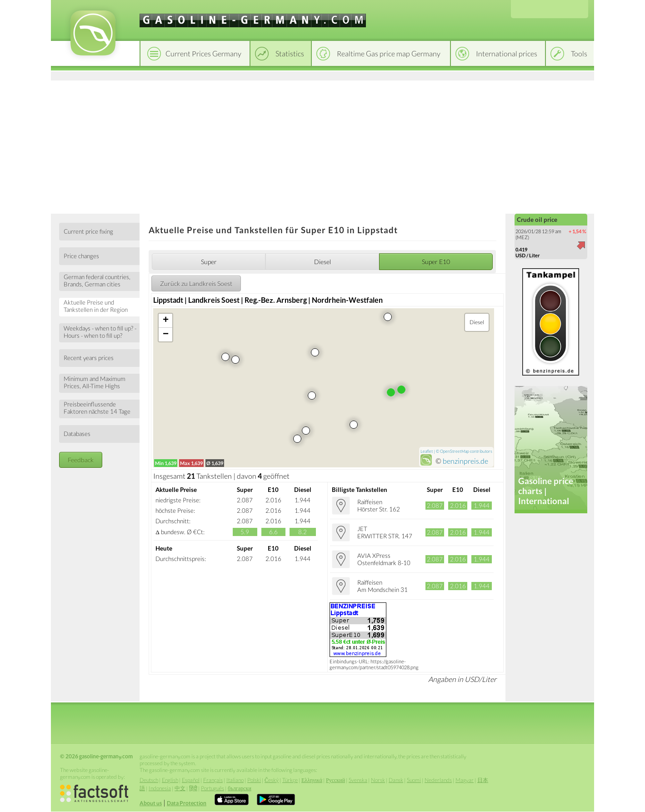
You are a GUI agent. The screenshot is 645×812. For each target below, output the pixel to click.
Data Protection (187, 803)
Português (212, 788)
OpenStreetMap (455, 451)
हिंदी (193, 788)
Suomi (414, 780)
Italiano (235, 780)
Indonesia (160, 788)
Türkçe (290, 780)
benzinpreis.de (465, 461)
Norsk (378, 780)
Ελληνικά (312, 780)
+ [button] (166, 321)
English (170, 780)
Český (272, 780)
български (240, 788)
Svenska (358, 780)
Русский (335, 780)
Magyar (465, 780)
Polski (254, 780)
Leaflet (427, 451)
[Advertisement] (322, 145)
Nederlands (438, 780)
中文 (180, 788)
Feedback (81, 460)
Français (213, 780)
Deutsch (149, 780)
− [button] (166, 335)
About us (151, 803)
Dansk (396, 780)
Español (191, 780)
